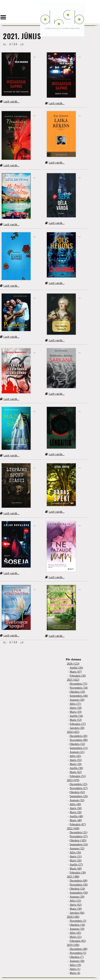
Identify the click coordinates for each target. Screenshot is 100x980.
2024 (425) (73, 732)
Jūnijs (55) (76, 760)
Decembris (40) (79, 949)
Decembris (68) (79, 881)
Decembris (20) (79, 736)
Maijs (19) (76, 712)
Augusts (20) (77, 700)
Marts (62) (76, 772)
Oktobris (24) (77, 889)
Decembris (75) (79, 684)
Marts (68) (76, 869)
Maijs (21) (76, 937)
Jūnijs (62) (76, 905)
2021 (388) (73, 877)
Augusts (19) (77, 929)
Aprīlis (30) (76, 768)
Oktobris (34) (77, 925)
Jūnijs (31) (76, 857)
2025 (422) (73, 680)
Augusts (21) (77, 752)
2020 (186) (73, 917)
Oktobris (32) (77, 744)
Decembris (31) (79, 832)
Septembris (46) (79, 696)
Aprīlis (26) (76, 668)
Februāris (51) (78, 776)
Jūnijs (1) (75, 969)
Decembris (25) (79, 784)
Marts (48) (76, 820)
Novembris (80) (79, 740)
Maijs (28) (76, 812)
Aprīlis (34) (76, 716)
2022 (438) (73, 828)
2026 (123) (73, 664)
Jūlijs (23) (75, 901)
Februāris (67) (78, 824)
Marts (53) (76, 720)
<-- (5, 44)
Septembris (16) (79, 844)
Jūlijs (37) (75, 704)
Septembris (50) (79, 893)
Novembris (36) (79, 885)
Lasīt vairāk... (10, 101)
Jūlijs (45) (75, 756)
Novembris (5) (78, 953)
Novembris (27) (79, 788)
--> (22, 44)
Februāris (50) (78, 676)
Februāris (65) (78, 941)
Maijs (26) (76, 861)
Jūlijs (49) (75, 804)
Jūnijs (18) (76, 708)
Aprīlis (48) (76, 816)
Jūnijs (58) (76, 808)
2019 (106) (73, 945)
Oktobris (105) (78, 840)
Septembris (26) (79, 796)
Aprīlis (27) (76, 865)
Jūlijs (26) (75, 853)
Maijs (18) (76, 764)
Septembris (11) (79, 748)
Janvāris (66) (77, 913)
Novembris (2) (78, 921)
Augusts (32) (77, 800)
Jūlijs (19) (75, 965)
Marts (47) (76, 672)
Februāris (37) (78, 724)
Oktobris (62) (77, 792)
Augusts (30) (77, 961)
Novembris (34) (79, 688)
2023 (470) (73, 780)
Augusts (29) (77, 897)
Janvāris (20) (77, 728)
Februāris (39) (78, 873)
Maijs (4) (75, 973)
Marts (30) (76, 909)
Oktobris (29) (77, 692)
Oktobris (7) (77, 957)
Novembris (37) (79, 836)
